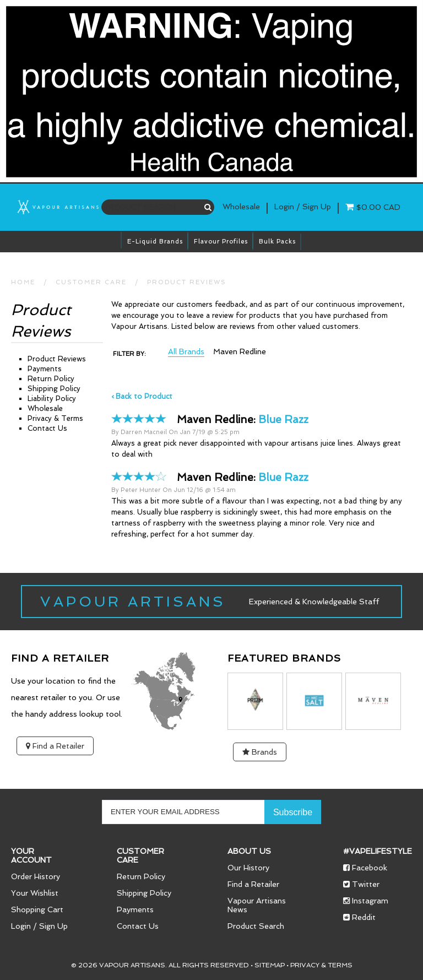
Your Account (31, 856)
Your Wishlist (35, 893)
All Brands (186, 352)
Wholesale (241, 207)
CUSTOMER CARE (91, 282)
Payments (45, 369)
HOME (23, 282)
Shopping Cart (37, 909)
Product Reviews (187, 282)
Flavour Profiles (221, 242)
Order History (36, 876)
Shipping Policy (54, 389)
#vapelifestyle (378, 851)
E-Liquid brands (155, 242)
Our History (248, 868)
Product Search (256, 926)
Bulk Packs (277, 242)
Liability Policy (52, 399)
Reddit (359, 917)
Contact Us (47, 428)
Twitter (361, 884)
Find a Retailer (55, 746)
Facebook (365, 868)
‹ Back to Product (142, 396)
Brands (260, 752)
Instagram (366, 901)
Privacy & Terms (55, 418)
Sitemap (270, 965)
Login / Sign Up (39, 926)
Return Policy (51, 379)
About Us (249, 851)
